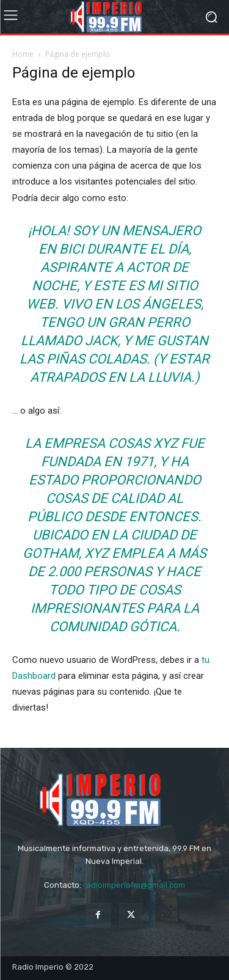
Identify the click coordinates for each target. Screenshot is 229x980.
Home (23, 54)
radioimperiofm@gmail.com (134, 885)
